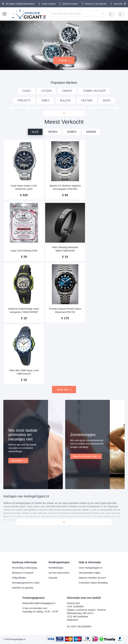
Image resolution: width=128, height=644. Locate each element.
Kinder (91, 152)
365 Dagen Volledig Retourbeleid (20, 4)
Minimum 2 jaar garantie (96, 4)
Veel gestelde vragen (90, 573)
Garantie (53, 578)
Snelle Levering (49, 4)
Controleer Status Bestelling (93, 583)
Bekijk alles (63, 344)
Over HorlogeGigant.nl (90, 568)
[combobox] (77, 14)
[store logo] (29, 14)
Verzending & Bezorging (24, 568)
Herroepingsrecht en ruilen (26, 583)
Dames (72, 152)
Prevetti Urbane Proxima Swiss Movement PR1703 (103, 266)
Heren (53, 152)
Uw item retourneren (59, 573)
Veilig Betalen (19, 578)
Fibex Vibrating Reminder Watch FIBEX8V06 (23, 266)
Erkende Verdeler (70, 4)
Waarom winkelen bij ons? (92, 578)
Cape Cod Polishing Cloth (103, 208)
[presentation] (3, 4)
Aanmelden (17, 446)
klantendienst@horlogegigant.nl (39, 603)
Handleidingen (56, 568)
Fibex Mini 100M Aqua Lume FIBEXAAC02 (23, 327)
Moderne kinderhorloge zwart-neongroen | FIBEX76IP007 (63, 266)
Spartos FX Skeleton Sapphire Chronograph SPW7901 (63, 206)
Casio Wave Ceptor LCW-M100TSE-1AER (23, 206)
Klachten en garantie (23, 588)
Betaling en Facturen (23, 573)
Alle (35, 152)
